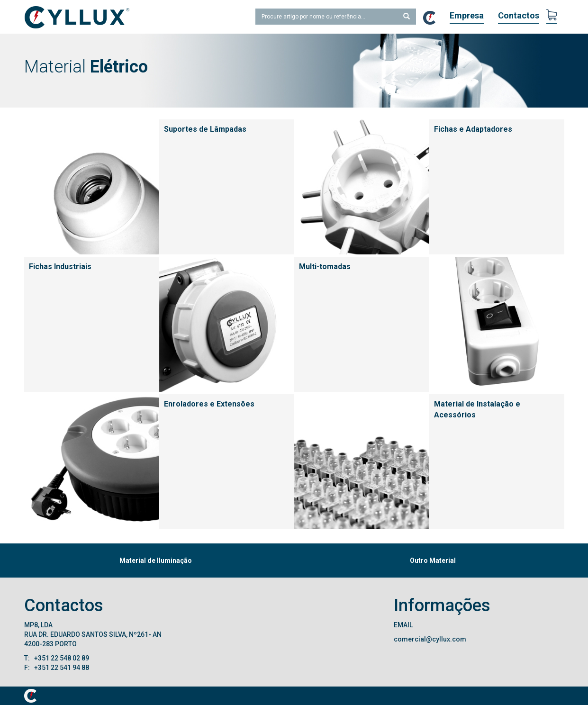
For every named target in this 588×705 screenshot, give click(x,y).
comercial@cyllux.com (430, 639)
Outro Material (433, 560)
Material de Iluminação (156, 560)
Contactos (519, 16)
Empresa (467, 16)
